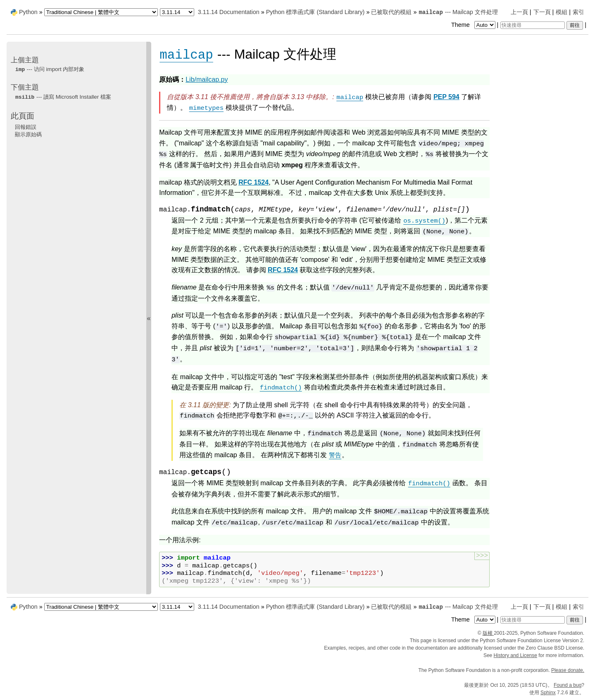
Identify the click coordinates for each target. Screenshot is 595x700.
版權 (488, 633)
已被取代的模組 (391, 12)
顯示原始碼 (28, 134)
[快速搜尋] (533, 25)
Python (28, 12)
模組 (562, 12)
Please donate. (568, 670)
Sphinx (548, 693)
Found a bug (568, 685)
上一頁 (519, 12)
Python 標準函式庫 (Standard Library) (315, 12)
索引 (578, 12)
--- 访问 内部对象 (50, 69)
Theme (474, 25)
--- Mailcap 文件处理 (458, 12)
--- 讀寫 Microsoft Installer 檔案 (63, 97)
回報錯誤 (26, 127)
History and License (515, 655)
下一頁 (542, 12)
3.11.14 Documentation (229, 12)
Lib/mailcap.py (207, 79)
